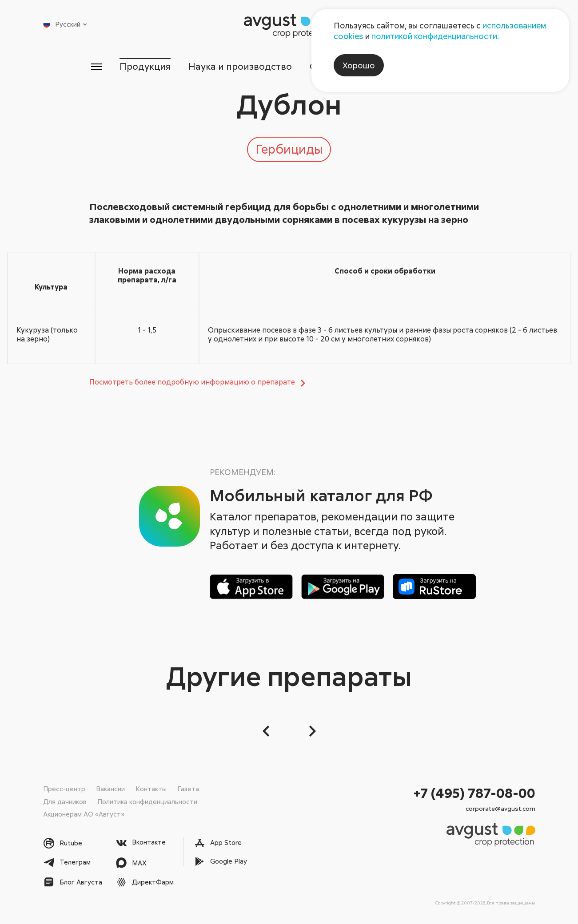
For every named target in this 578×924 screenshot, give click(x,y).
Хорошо (359, 65)
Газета (188, 789)
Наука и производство (240, 66)
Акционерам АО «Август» (84, 814)
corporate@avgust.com (500, 808)
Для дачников (65, 801)
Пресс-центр (64, 789)
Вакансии (110, 789)
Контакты (151, 789)
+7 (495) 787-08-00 (474, 793)
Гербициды (289, 149)
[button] (267, 731)
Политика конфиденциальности (147, 801)
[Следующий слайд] (311, 731)
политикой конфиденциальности (434, 36)
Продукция (145, 66)
